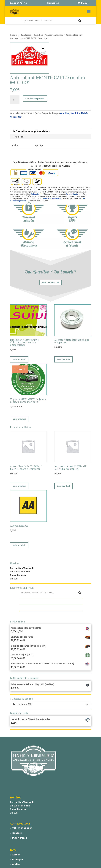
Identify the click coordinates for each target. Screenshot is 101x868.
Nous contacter (50, 282)
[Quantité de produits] (15, 100)
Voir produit (19, 359)
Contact (17, 833)
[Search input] (49, 21)
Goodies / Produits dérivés (48, 35)
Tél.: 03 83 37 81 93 (22, 828)
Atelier (16, 864)
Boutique (26, 35)
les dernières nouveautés (51, 199)
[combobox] (50, 704)
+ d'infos (18, 137)
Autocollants (73, 35)
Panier (85, 3)
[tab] (50, 131)
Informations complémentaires (31, 131)
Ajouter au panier (35, 99)
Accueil (14, 35)
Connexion (53, 3)
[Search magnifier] (80, 21)
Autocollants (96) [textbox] (49, 704)
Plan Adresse (20, 838)
